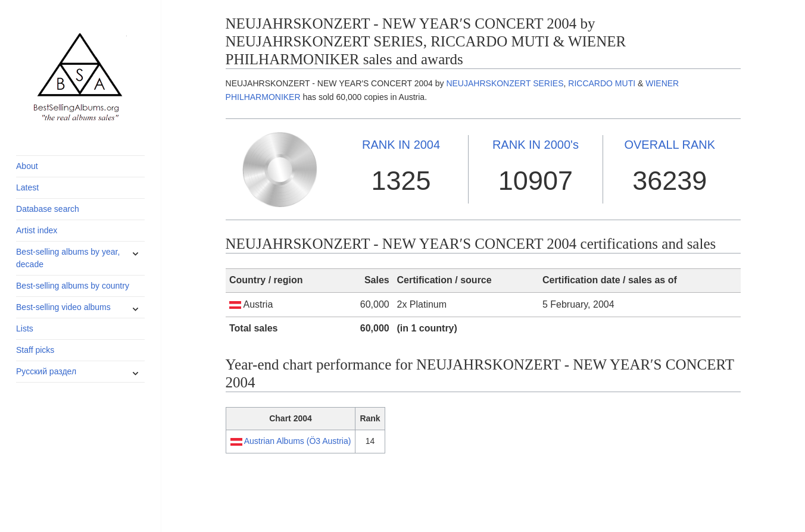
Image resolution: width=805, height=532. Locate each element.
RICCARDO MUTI (602, 83)
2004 (401, 145)
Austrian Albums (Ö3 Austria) (298, 441)
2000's (536, 145)
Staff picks (35, 350)
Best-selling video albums (63, 307)
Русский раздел (46, 371)
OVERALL (670, 145)
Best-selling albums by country (73, 286)
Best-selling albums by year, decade (68, 258)
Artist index (37, 230)
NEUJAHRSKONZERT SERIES (505, 83)
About (27, 166)
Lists (25, 328)
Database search (48, 209)
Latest (27, 187)
